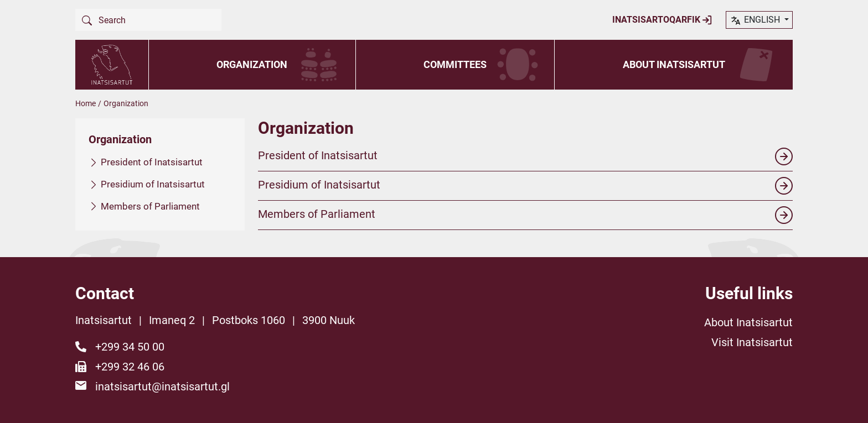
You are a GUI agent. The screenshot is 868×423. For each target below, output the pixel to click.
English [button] (756, 20)
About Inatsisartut (674, 64)
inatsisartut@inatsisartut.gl (162, 387)
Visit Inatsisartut (752, 342)
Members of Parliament (150, 206)
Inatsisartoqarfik (662, 20)
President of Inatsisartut (152, 162)
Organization (252, 64)
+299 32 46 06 (130, 367)
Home (86, 103)
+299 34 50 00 (130, 347)
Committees (455, 64)
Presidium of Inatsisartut (153, 184)
